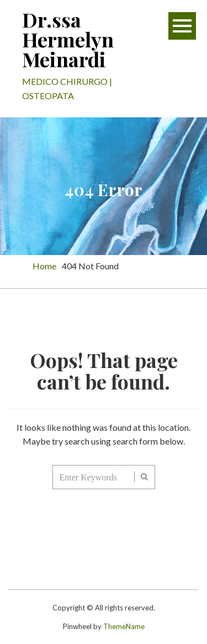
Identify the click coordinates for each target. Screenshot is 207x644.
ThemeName (124, 626)
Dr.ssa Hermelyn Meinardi (68, 39)
